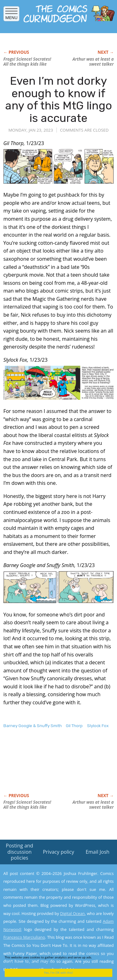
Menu (11, 15)
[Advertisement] (53, 767)
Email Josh (97, 852)
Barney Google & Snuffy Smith (33, 726)
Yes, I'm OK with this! (58, 973)
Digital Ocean (72, 913)
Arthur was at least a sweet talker (93, 62)
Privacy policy (58, 852)
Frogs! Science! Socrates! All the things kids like (27, 62)
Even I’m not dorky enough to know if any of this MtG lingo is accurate (59, 99)
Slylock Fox (98, 726)
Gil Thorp (74, 726)
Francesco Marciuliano (24, 937)
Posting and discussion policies (20, 852)
